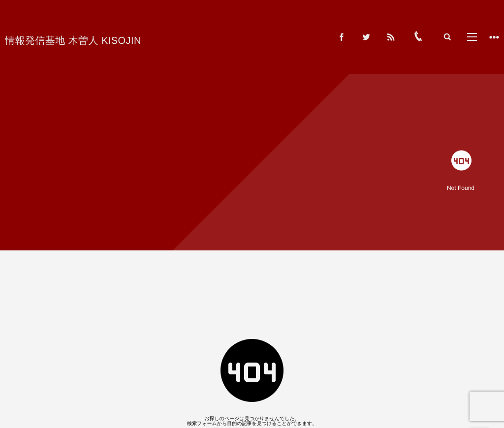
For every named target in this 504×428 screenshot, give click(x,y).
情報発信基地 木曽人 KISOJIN (73, 41)
